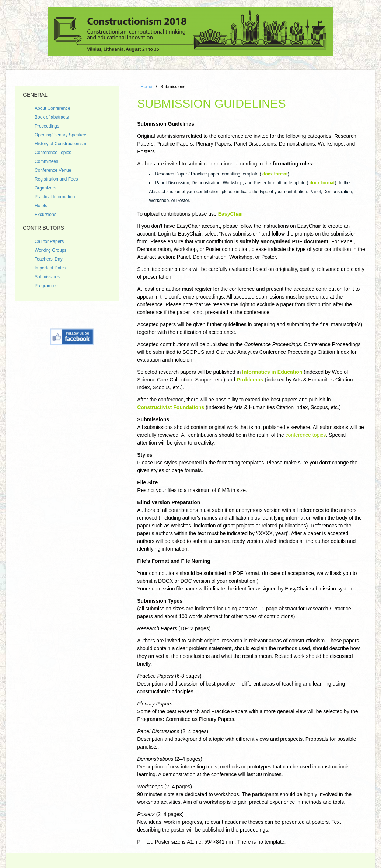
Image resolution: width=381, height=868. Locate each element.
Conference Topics (53, 153)
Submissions (47, 277)
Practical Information (55, 197)
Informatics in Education (272, 372)
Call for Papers (49, 241)
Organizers (46, 188)
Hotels (41, 206)
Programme (46, 286)
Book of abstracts (52, 117)
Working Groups (50, 250)
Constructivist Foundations (171, 407)
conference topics (306, 435)
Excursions (46, 215)
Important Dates (50, 268)
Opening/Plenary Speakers (61, 135)
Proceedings (47, 126)
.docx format (275, 174)
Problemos (250, 380)
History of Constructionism (60, 144)
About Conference (53, 108)
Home (146, 87)
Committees (46, 161)
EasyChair (231, 214)
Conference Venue (53, 170)
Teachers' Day (49, 259)
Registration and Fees (56, 179)
